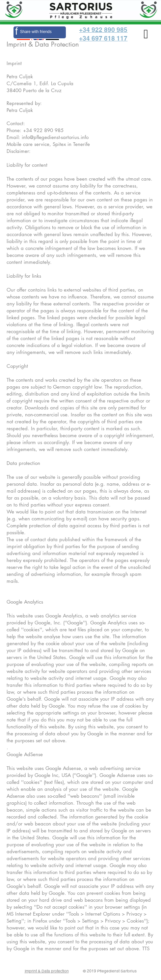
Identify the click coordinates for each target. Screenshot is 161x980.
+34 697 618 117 (103, 38)
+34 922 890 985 (103, 30)
